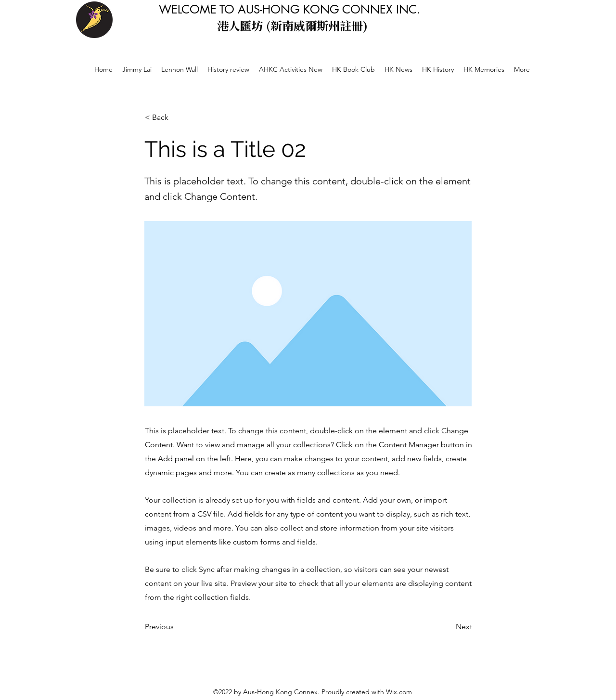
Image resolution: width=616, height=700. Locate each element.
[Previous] (177, 627)
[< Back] (177, 117)
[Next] (448, 627)
